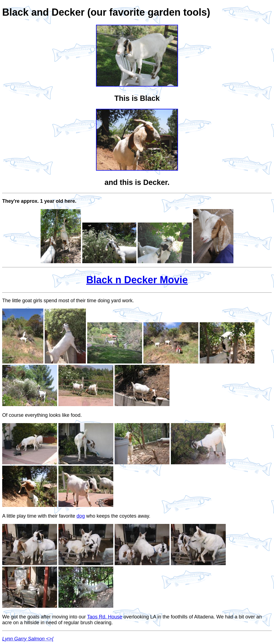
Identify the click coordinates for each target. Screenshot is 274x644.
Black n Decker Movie (137, 280)
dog (81, 516)
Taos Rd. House (105, 617)
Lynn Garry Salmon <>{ (28, 639)
